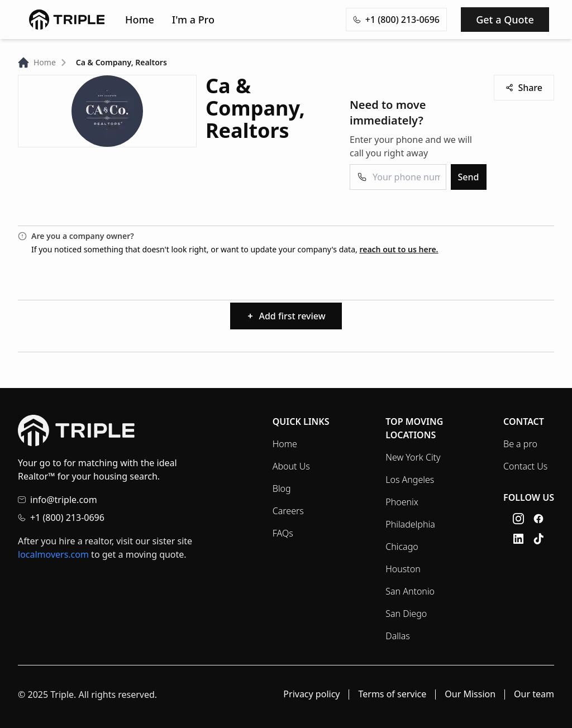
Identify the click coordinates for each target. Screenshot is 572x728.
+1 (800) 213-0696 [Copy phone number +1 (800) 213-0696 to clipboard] (396, 20)
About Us (291, 466)
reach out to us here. (399, 249)
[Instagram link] (518, 519)
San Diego (406, 614)
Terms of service (392, 695)
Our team (534, 695)
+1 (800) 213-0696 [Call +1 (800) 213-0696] (67, 518)
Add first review (286, 316)
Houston (403, 569)
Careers (288, 511)
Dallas (397, 636)
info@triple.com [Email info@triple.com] (64, 500)
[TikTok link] (538, 539)
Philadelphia (410, 524)
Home (140, 20)
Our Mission (470, 695)
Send (469, 177)
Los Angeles (410, 480)
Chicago (402, 547)
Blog (282, 488)
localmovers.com (53, 554)
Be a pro (520, 444)
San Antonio (410, 591)
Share (524, 88)
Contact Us (525, 466)
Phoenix (402, 502)
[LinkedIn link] (518, 539)
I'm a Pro (193, 20)
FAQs (283, 533)
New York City (413, 457)
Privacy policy (311, 695)
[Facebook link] (538, 519)
